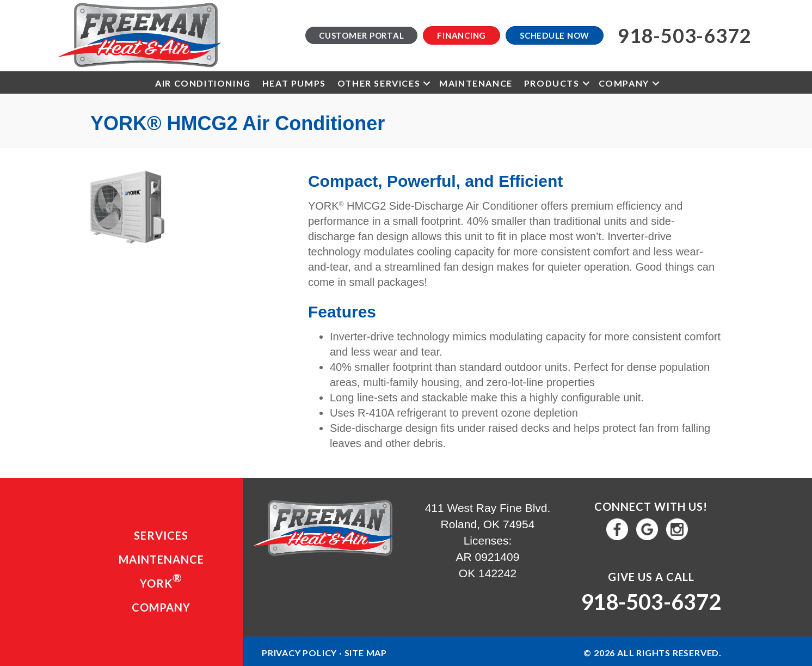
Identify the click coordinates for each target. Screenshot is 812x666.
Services (161, 535)
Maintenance (476, 83)
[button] (427, 83)
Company (624, 83)
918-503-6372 (651, 602)
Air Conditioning (203, 83)
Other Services (379, 83)
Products (552, 83)
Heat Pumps (294, 83)
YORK (161, 581)
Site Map (366, 653)
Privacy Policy (299, 653)
